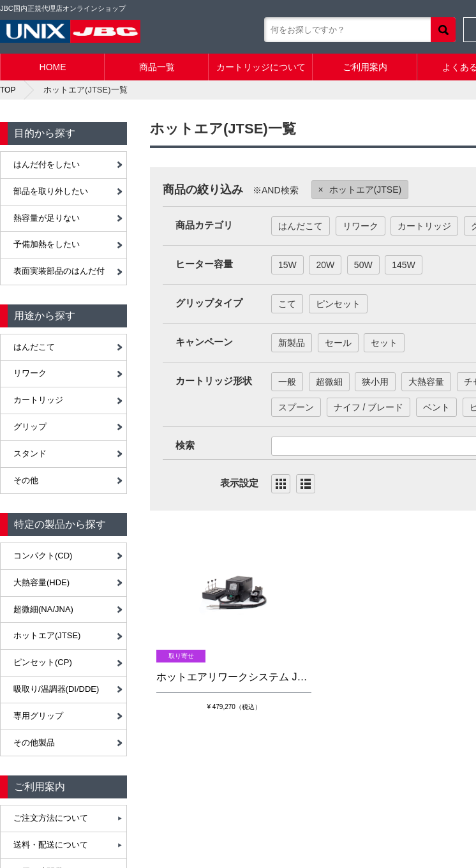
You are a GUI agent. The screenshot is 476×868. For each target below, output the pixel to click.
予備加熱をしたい (47, 244)
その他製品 (34, 743)
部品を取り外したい (51, 191)
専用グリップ (38, 716)
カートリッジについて (261, 67)
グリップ (30, 427)
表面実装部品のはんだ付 (59, 271)
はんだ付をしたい (47, 164)
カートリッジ (38, 400)
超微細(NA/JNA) (43, 609)
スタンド (30, 453)
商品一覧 (157, 67)
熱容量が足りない (47, 218)
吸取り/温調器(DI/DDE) (56, 689)
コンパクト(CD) (43, 556)
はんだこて (34, 347)
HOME (53, 67)
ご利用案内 (365, 67)
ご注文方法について (51, 818)
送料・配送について (51, 845)
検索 (443, 30)
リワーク (30, 373)
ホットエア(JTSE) (47, 635)
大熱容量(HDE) (41, 582)
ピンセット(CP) (43, 662)
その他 (26, 480)
